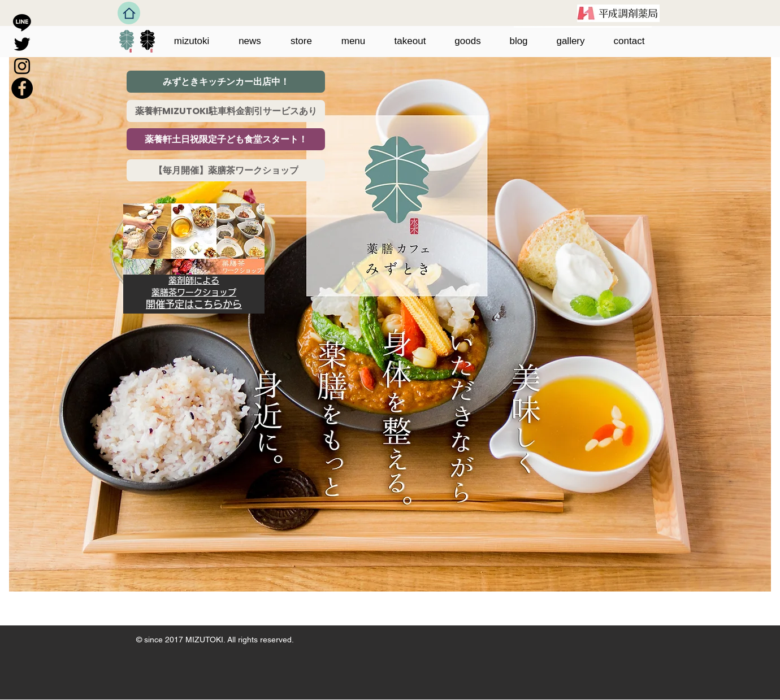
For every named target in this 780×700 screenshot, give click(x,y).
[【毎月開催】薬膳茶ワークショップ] (226, 170)
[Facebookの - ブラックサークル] (22, 88)
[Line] (22, 22)
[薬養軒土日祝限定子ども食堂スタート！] (226, 139)
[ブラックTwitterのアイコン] (22, 44)
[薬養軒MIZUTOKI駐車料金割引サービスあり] (226, 111)
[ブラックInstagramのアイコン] (22, 66)
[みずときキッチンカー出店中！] (226, 82)
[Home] (129, 13)
